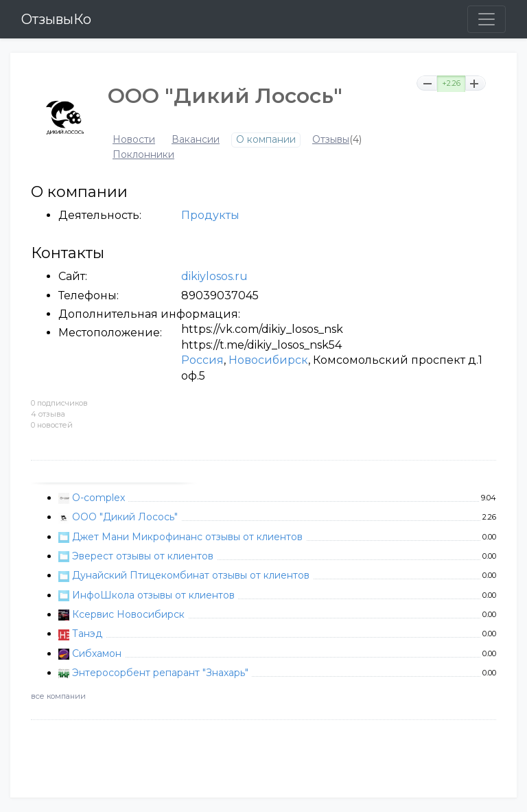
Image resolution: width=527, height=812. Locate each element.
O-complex (98, 498)
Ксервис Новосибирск (128, 614)
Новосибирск (268, 360)
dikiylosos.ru (214, 276)
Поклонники (143, 155)
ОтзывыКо (56, 19)
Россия (202, 360)
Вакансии (196, 140)
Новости (134, 140)
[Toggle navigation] (487, 19)
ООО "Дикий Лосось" (125, 517)
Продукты (210, 215)
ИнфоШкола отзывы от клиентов (153, 595)
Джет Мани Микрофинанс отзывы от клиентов (187, 537)
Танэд (87, 634)
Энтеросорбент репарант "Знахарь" (160, 673)
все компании (58, 696)
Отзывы (331, 140)
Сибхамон (97, 653)
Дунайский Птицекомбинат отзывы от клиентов (191, 575)
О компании (266, 140)
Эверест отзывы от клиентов (143, 556)
